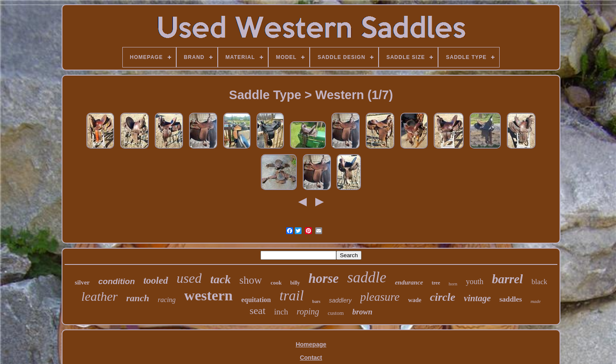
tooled (156, 280)
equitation (256, 300)
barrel (508, 279)
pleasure (380, 297)
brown (363, 312)
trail (292, 296)
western (209, 295)
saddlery (340, 300)
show (251, 280)
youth (475, 282)
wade (415, 300)
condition (117, 281)
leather (99, 296)
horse (324, 278)
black (539, 282)
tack (220, 279)
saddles (511, 299)
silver (82, 282)
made (536, 301)
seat (257, 311)
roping (308, 311)
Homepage (311, 344)
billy (295, 283)
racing (167, 300)
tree (436, 283)
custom (336, 313)
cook (276, 283)
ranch (138, 298)
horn (453, 284)
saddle (367, 277)
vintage (477, 298)
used (189, 278)
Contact (311, 358)
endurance (409, 282)
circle (443, 297)
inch (281, 312)
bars (316, 301)
